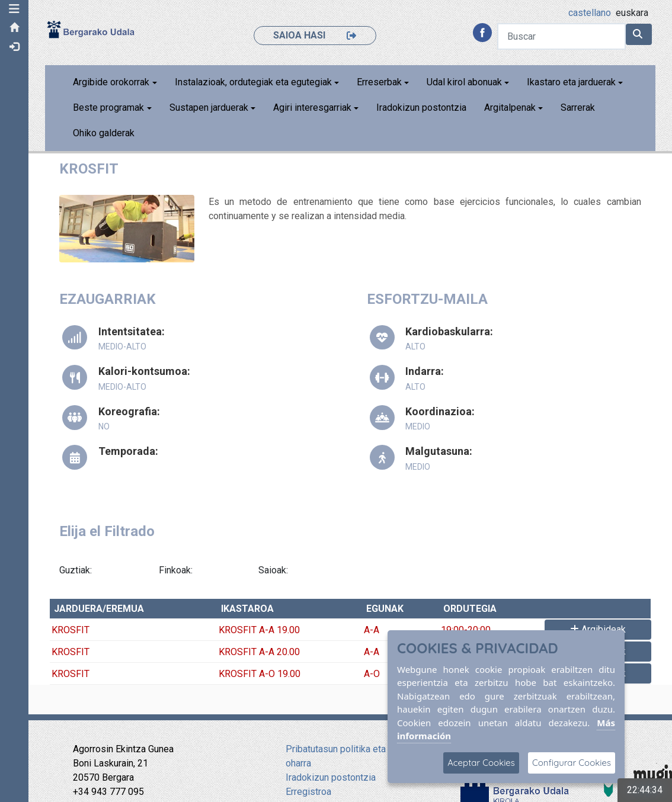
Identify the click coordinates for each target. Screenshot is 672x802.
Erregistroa (308, 792)
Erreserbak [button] (380, 82)
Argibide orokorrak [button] (112, 82)
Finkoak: (177, 570)
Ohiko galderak (105, 133)
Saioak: (274, 570)
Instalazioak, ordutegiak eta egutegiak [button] (254, 82)
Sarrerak (579, 108)
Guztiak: (77, 570)
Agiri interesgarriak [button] (313, 108)
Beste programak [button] (110, 108)
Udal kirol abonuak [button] (465, 82)
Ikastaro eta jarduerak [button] (572, 82)
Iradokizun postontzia (423, 108)
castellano (590, 13)
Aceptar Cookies (481, 763)
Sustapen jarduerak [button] (209, 108)
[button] (15, 9)
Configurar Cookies (572, 763)
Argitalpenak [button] (511, 108)
